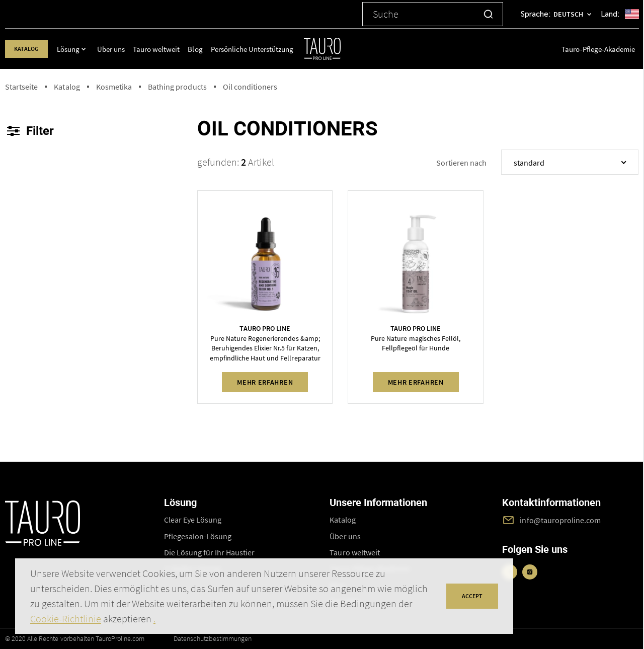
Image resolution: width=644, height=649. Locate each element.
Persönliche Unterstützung (259, 49)
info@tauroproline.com (560, 520)
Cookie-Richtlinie (66, 619)
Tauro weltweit (164, 49)
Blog (203, 49)
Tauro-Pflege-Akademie (598, 49)
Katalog (30, 49)
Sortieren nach (461, 163)
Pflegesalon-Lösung (198, 536)
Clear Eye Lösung (193, 520)
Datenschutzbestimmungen (213, 638)
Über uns (119, 49)
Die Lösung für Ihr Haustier (210, 552)
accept (472, 596)
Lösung (76, 49)
